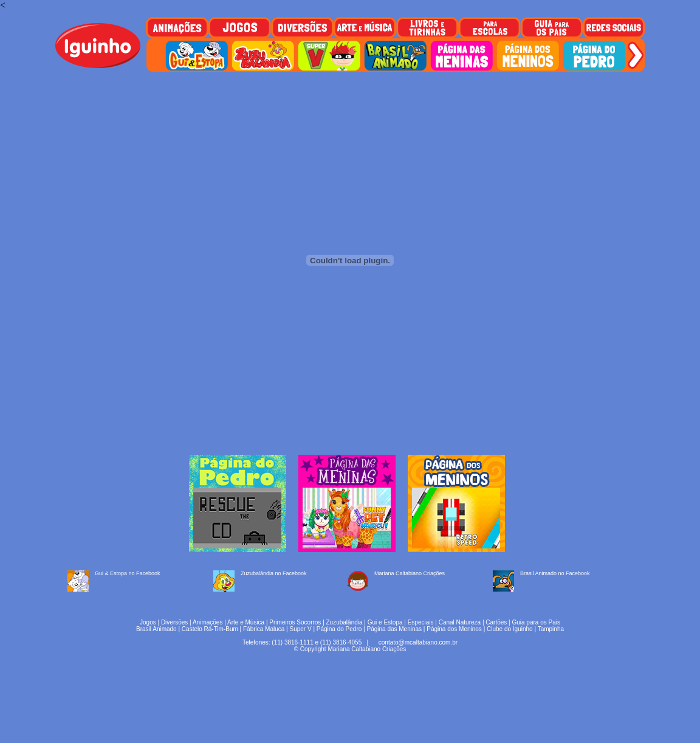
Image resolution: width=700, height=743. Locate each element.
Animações (208, 622)
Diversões (174, 622)
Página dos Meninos (454, 629)
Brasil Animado (156, 629)
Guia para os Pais (536, 622)
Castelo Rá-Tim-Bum (210, 629)
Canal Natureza (460, 622)
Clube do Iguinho (510, 629)
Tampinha (551, 629)
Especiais (421, 622)
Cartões (496, 622)
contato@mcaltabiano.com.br (418, 642)
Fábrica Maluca (264, 629)
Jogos (148, 622)
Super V (301, 629)
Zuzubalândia (345, 622)
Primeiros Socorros (295, 622)
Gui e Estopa (385, 622)
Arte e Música (246, 622)
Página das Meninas (394, 629)
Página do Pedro (339, 629)
